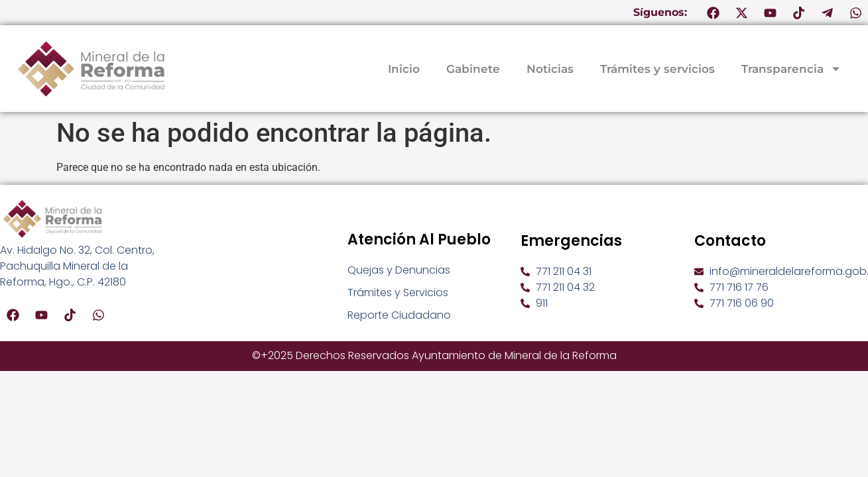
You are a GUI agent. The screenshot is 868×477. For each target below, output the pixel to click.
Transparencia (791, 69)
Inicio (404, 69)
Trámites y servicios (657, 69)
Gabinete (473, 69)
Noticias (550, 69)
